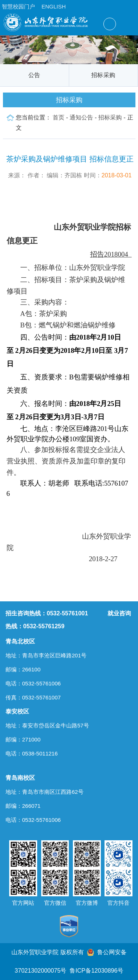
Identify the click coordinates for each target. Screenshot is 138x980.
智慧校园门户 (18, 6)
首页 (59, 117)
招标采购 (103, 75)
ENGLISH (54, 6)
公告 (34, 75)
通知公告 (81, 117)
